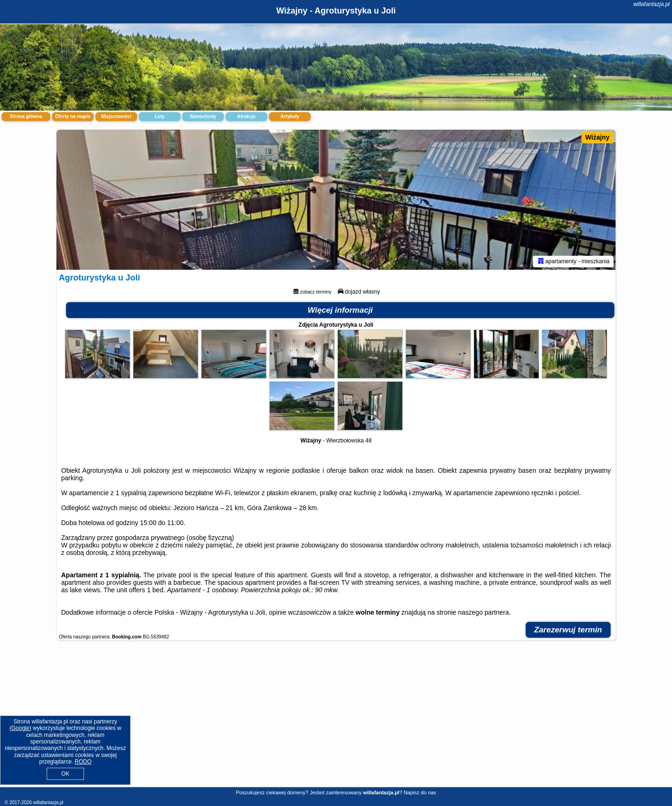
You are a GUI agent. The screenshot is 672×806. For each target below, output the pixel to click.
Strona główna (26, 116)
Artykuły (290, 116)
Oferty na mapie (73, 116)
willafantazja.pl (651, 4)
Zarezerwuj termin (568, 630)
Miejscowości (116, 116)
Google (20, 728)
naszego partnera (484, 612)
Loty (159, 116)
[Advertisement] (336, 719)
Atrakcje (246, 116)
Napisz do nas (420, 792)
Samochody (203, 116)
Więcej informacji (340, 310)
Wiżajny (597, 137)
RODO (83, 762)
